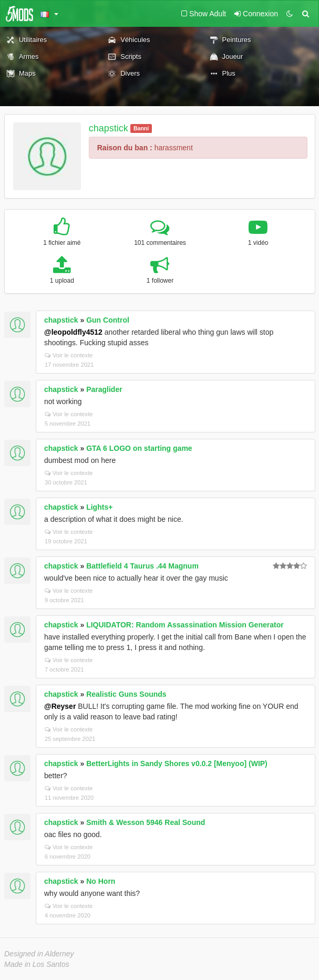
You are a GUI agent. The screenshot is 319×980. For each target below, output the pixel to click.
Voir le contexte (69, 355)
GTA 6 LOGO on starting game (139, 448)
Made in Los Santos (37, 964)
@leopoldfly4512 (73, 332)
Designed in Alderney (39, 954)
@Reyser (60, 706)
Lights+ (99, 507)
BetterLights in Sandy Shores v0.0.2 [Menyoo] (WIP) (177, 764)
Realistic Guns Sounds (126, 694)
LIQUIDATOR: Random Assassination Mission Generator (185, 625)
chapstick (109, 128)
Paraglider (104, 389)
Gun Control (108, 320)
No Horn (101, 881)
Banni (141, 128)
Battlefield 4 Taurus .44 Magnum (142, 566)
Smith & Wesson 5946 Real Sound (146, 822)
